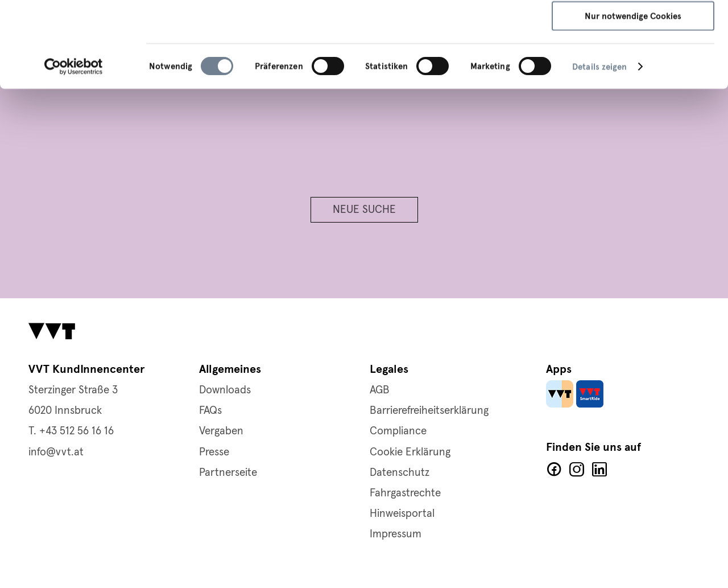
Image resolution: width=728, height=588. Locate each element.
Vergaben (221, 431)
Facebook (554, 470)
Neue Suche (364, 210)
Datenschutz (400, 473)
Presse (214, 452)
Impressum (477, 55)
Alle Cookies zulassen (633, 28)
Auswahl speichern (633, 63)
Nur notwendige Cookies (633, 96)
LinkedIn (599, 470)
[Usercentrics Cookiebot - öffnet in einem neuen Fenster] (74, 147)
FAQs (210, 411)
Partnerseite (228, 473)
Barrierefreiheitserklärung (429, 411)
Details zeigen (599, 147)
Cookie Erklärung (410, 452)
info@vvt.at (56, 452)
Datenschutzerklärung (317, 55)
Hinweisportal (402, 514)
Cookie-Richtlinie (408, 55)
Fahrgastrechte (405, 493)
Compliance (398, 431)
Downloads (225, 390)
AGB (380, 390)
